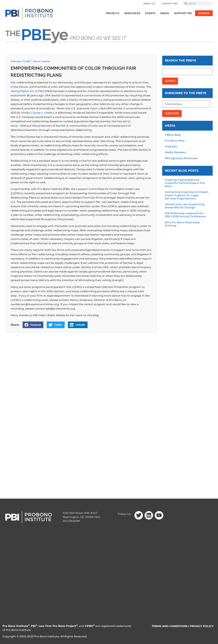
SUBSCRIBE (172, 113)
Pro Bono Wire (175, 141)
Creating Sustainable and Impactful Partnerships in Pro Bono (185, 183)
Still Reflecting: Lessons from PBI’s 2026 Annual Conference (185, 215)
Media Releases (175, 152)
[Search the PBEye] (187, 72)
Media (165, 13)
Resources (132, 13)
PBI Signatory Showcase (181, 158)
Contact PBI (169, 3)
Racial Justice (42, 61)
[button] (33, 325)
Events (150, 13)
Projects (112, 13)
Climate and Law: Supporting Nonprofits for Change (185, 206)
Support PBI (183, 13)
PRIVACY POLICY (202, 626)
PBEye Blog (173, 135)
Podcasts (171, 146)
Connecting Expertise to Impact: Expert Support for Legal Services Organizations (187, 195)
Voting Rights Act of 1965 (27, 91)
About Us (149, 3)
